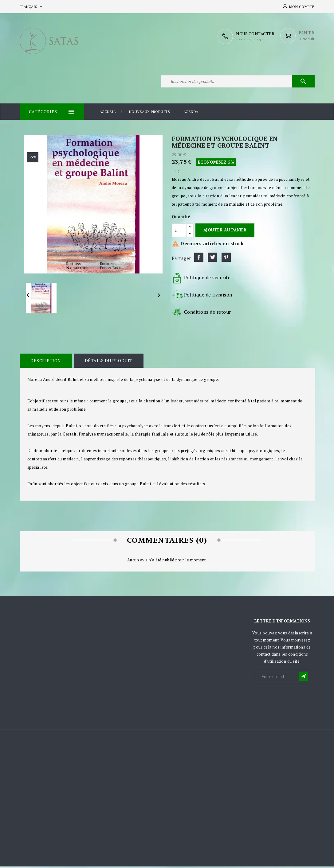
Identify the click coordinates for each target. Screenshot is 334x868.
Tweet (212, 259)
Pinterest (226, 259)
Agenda (191, 113)
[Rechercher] (238, 82)
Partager (199, 259)
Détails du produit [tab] (108, 362)
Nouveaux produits (150, 113)
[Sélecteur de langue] (32, 7)
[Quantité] (179, 232)
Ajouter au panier (225, 232)
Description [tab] (46, 362)
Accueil (108, 113)
